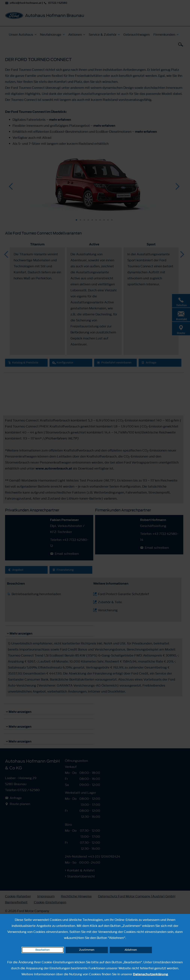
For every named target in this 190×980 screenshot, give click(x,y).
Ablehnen (131, 950)
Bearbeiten (43, 950)
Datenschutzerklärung (150, 974)
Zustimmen (87, 950)
